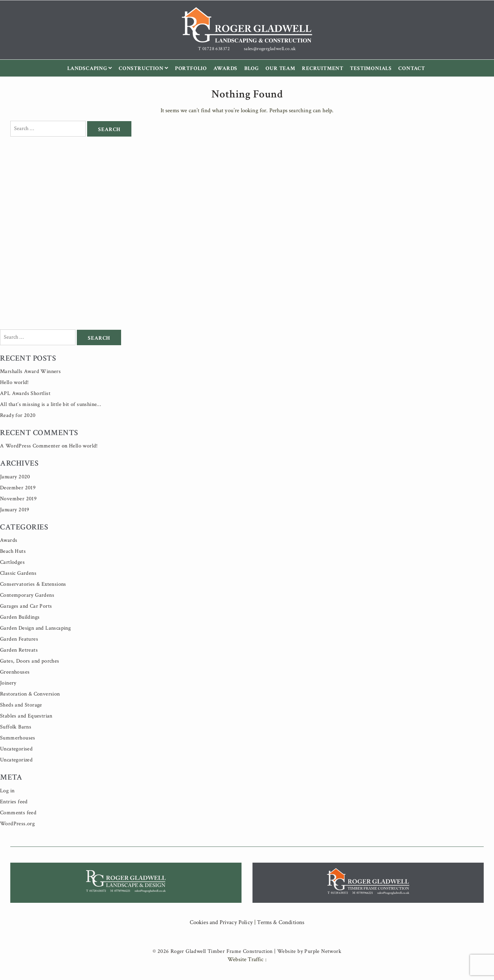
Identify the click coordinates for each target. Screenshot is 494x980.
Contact (412, 68)
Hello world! (14, 382)
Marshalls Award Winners (30, 371)
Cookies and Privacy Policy (221, 922)
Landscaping (91, 68)
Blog (252, 68)
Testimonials (371, 68)
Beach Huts (13, 551)
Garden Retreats (19, 650)
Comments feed (18, 813)
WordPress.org (17, 824)
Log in (7, 791)
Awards (225, 68)
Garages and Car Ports (26, 606)
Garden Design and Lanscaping (35, 628)
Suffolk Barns (16, 727)
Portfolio (191, 68)
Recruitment (323, 68)
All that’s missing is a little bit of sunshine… (51, 404)
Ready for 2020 (18, 415)
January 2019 (15, 510)
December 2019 (18, 488)
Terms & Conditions (281, 922)
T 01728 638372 (214, 49)
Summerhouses (18, 738)
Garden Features (19, 639)
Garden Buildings (20, 617)
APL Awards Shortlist (25, 393)
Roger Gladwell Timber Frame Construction (222, 951)
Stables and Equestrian (26, 716)
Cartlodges (12, 562)
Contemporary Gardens (27, 595)
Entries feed (14, 802)
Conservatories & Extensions (33, 584)
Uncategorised (16, 749)
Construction (145, 68)
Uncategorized (16, 760)
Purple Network (323, 951)
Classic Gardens (18, 573)
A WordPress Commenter (30, 446)
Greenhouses (15, 672)
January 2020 (15, 477)
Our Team (280, 68)
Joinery (8, 683)
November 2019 (18, 499)
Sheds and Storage (21, 705)
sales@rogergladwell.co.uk (270, 49)
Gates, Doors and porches (30, 661)
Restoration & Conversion (30, 694)
